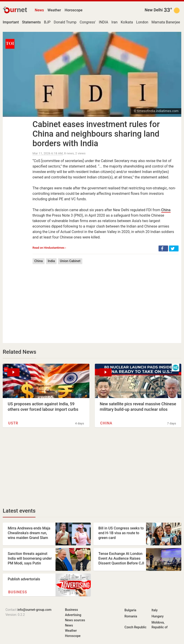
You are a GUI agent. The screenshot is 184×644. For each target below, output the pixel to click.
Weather (54, 10)
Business (18, 592)
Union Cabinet (70, 261)
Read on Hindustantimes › (49, 248)
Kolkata (127, 22)
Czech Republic (135, 627)
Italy (155, 610)
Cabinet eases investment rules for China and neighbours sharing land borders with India (96, 134)
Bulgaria (130, 610)
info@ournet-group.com (34, 610)
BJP (47, 22)
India (51, 261)
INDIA (104, 22)
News (39, 10)
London (142, 22)
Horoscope (73, 10)
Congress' (88, 22)
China (166, 210)
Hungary (158, 616)
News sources (75, 620)
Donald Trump (65, 22)
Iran (115, 22)
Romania (131, 616)
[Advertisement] (106, 300)
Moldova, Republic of (160, 625)
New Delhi (154, 10)
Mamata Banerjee (166, 22)
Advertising (73, 615)
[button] (163, 248)
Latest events (19, 511)
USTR (13, 423)
